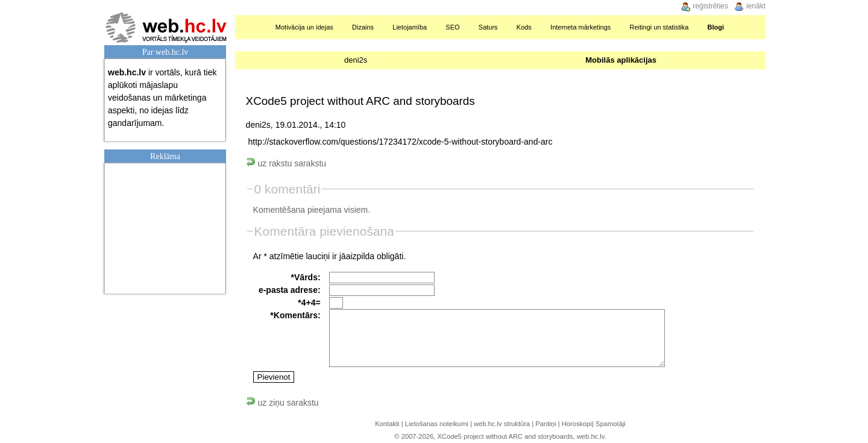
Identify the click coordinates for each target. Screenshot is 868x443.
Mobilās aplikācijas (621, 60)
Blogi (716, 27)
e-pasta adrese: (290, 290)
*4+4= (309, 303)
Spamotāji (611, 424)
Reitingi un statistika (659, 27)
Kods (524, 27)
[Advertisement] (168, 227)
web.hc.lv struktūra (502, 424)
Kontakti (387, 424)
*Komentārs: (295, 315)
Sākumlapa (252, 27)
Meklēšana (750, 27)
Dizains (363, 27)
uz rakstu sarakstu (286, 163)
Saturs (488, 27)
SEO (452, 27)
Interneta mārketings (580, 27)
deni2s (356, 60)
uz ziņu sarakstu (282, 403)
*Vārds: (306, 277)
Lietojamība (410, 27)
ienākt (756, 6)
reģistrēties (710, 6)
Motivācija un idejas (304, 27)
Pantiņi (546, 424)
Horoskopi (577, 424)
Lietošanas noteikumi (437, 424)
